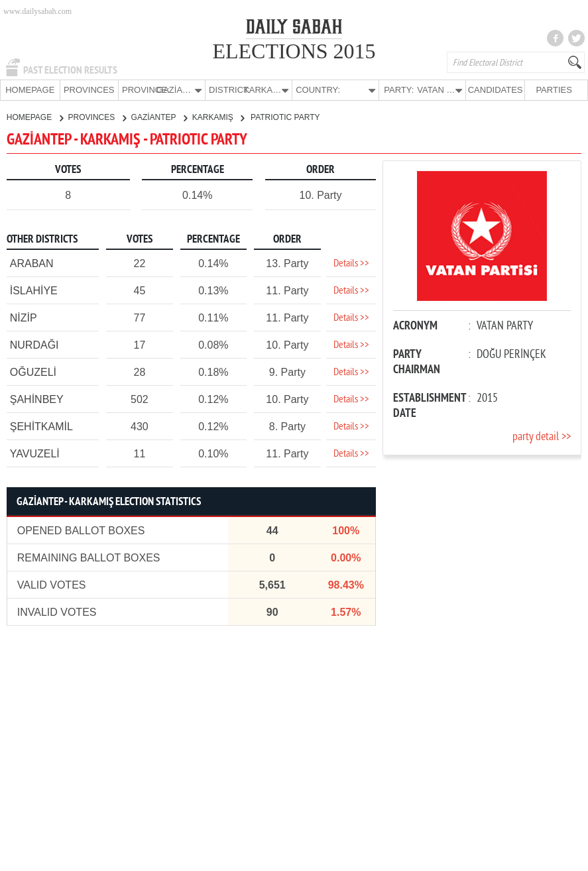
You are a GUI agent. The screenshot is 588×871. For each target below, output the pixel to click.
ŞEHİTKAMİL (41, 426)
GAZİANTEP (159, 117)
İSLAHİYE (34, 290)
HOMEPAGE (30, 90)
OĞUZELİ (33, 372)
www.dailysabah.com (37, 11)
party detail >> (542, 436)
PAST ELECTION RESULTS (70, 70)
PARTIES (554, 90)
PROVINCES (89, 90)
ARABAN (32, 263)
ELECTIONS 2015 (294, 51)
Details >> (351, 263)
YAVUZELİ (35, 453)
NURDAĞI (34, 344)
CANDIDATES (496, 90)
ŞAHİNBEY (37, 399)
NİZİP (24, 317)
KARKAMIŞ (218, 117)
